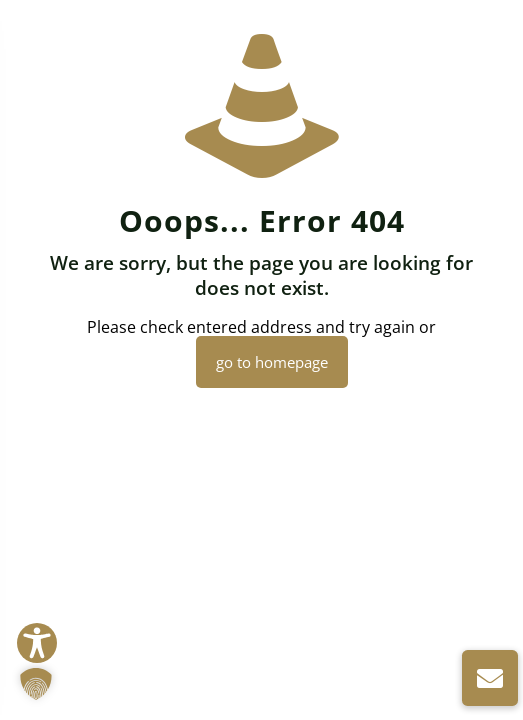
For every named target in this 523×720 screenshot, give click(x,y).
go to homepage (272, 362)
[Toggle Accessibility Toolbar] (37, 643)
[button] (36, 684)
